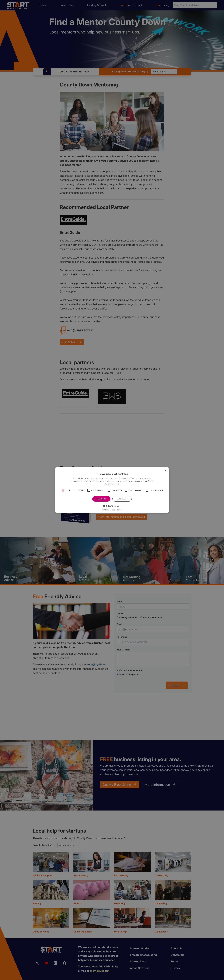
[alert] (112, 490)
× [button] (165, 471)
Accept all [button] (101, 499)
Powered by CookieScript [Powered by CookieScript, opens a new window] (112, 510)
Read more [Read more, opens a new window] (115, 484)
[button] (63, 490)
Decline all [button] (122, 499)
